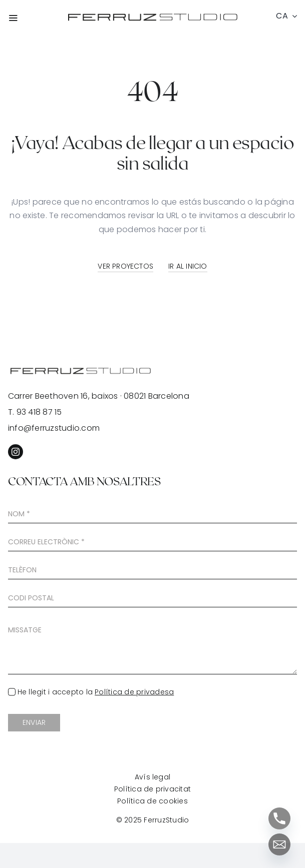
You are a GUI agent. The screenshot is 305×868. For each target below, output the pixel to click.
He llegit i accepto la (96, 692)
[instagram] (16, 452)
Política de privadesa (134, 692)
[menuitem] (285, 16)
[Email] (279, 844)
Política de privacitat (153, 789)
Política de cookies (153, 801)
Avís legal (153, 777)
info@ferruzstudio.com (54, 428)
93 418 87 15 (39, 412)
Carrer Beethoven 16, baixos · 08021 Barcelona (99, 396)
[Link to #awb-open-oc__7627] (30, 18)
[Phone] (279, 818)
